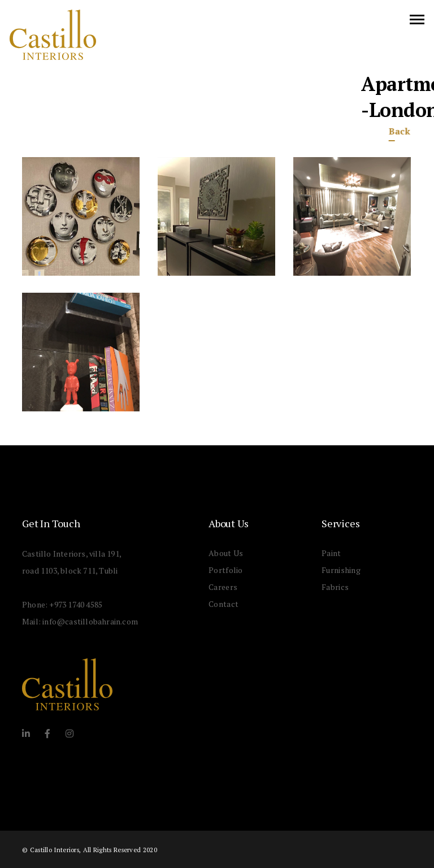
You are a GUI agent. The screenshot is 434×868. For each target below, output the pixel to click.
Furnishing (341, 570)
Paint (331, 553)
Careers (223, 587)
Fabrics (335, 587)
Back (389, 131)
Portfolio (226, 570)
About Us (226, 553)
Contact (223, 604)
